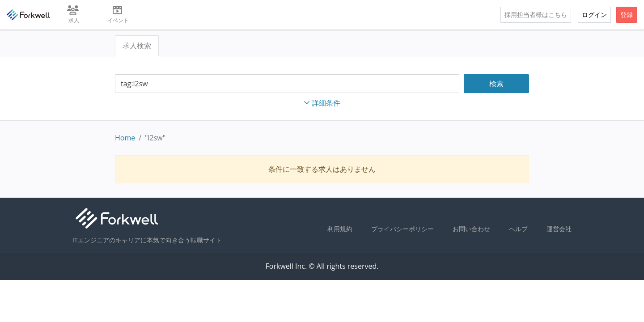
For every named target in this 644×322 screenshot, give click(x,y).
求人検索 (137, 46)
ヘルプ (518, 229)
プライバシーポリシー (402, 229)
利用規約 (340, 229)
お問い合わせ (471, 229)
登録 (627, 15)
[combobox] (287, 84)
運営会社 (559, 229)
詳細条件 (322, 103)
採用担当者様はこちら (536, 15)
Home (125, 138)
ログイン (594, 15)
